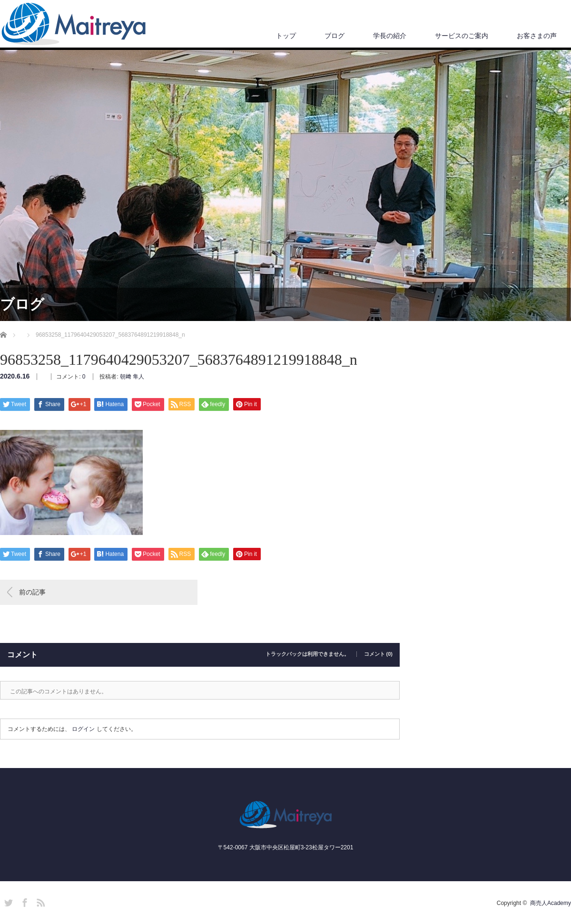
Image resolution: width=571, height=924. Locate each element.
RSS (39, 901)
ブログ (335, 36)
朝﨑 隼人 (132, 377)
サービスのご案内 (462, 36)
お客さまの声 (537, 36)
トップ (286, 36)
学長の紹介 (390, 36)
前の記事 (32, 592)
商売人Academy (551, 903)
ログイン (83, 729)
